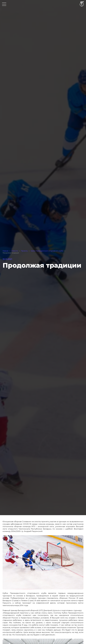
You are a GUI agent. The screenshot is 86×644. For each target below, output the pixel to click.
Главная (5, 251)
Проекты (24, 251)
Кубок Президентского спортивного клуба (47, 251)
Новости (15, 251)
